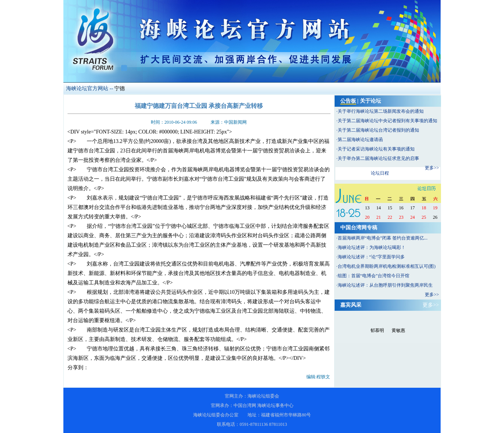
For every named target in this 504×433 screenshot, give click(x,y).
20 (367, 217)
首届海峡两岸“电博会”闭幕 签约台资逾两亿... (383, 238)
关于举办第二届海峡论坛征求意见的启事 (378, 158)
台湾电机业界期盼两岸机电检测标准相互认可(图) (387, 266)
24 (413, 217)
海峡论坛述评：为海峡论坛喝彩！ (372, 247)
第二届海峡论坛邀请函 (360, 140)
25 (424, 217)
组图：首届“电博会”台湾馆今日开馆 (374, 276)
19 (435, 208)
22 (390, 217)
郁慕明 (377, 330)
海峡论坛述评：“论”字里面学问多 (371, 257)
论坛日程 (380, 173)
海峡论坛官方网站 (87, 88)
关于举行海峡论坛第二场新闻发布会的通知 (381, 111)
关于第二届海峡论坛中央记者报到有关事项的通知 (387, 121)
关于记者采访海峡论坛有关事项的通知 (376, 149)
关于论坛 (370, 101)
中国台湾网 (245, 405)
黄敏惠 (398, 330)
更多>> (432, 168)
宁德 (120, 88)
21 (379, 217)
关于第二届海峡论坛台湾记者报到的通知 (378, 130)
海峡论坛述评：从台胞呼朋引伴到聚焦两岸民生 (385, 285)
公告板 (348, 101)
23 (401, 217)
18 (424, 208)
